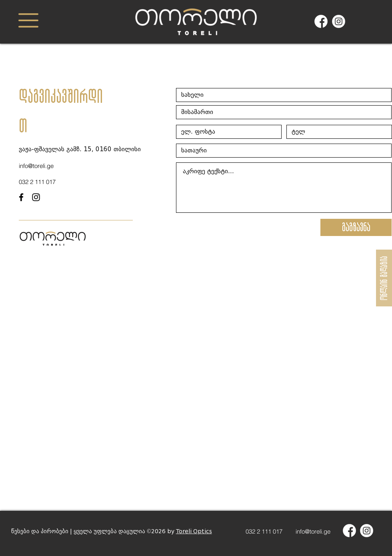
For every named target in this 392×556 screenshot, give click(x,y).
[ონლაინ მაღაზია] (384, 278)
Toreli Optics (194, 531)
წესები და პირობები (40, 531)
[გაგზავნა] (356, 227)
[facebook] (21, 197)
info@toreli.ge (313, 531)
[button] (28, 20)
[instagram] (36, 197)
